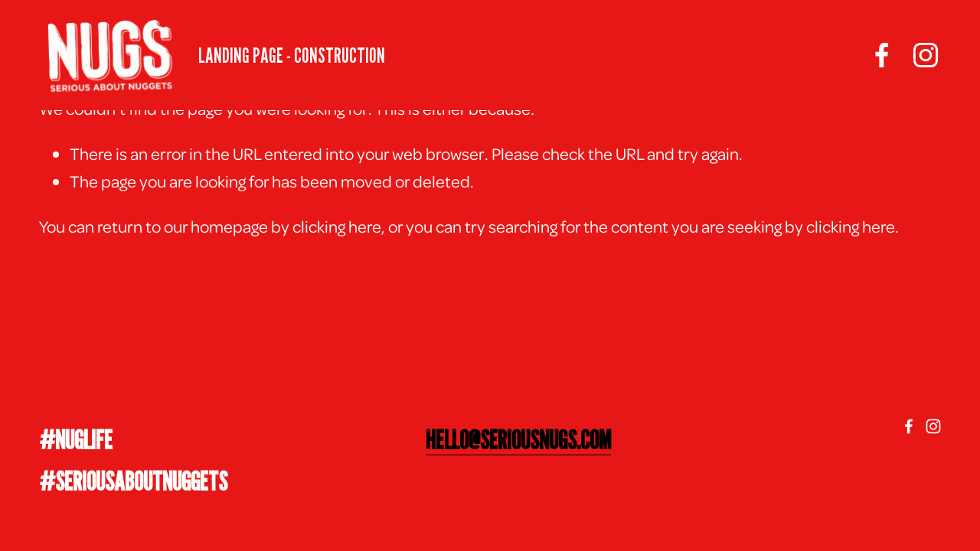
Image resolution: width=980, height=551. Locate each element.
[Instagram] (926, 55)
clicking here (337, 226)
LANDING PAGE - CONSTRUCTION (292, 55)
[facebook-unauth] (882, 55)
